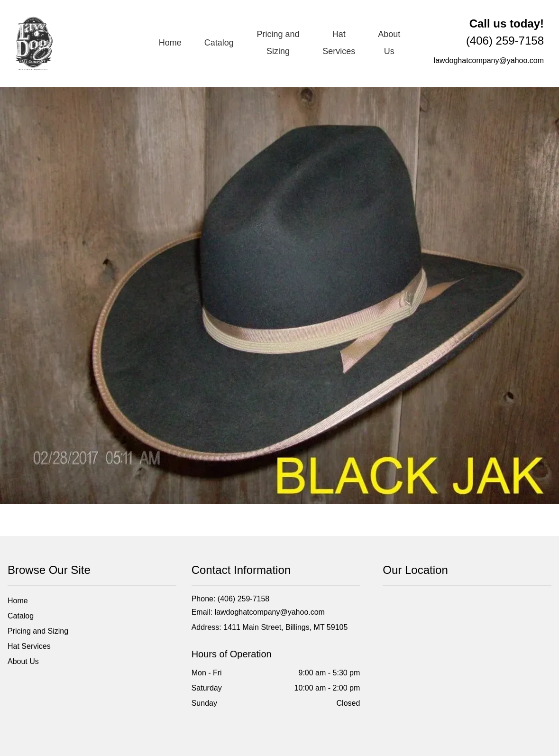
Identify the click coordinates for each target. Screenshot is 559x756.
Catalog (219, 43)
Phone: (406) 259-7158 (231, 599)
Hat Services (339, 43)
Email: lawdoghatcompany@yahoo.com (258, 612)
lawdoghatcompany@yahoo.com (489, 60)
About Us (389, 43)
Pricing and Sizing (278, 43)
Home (170, 43)
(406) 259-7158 (505, 32)
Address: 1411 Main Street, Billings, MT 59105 (270, 627)
